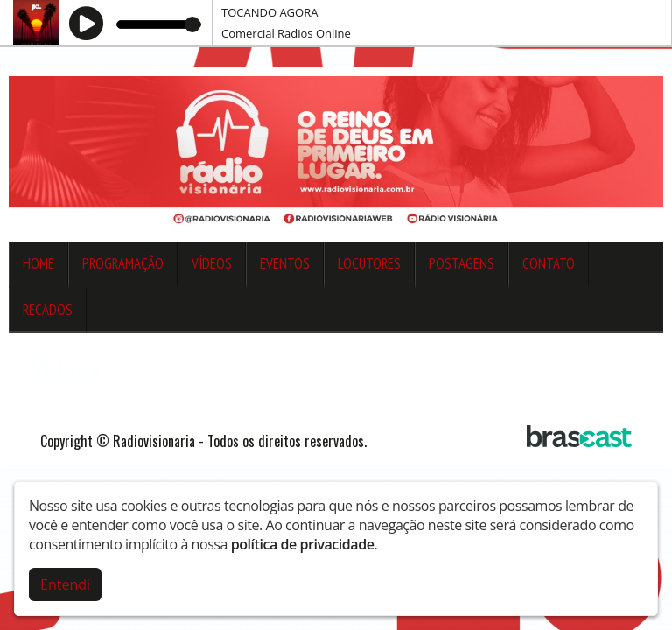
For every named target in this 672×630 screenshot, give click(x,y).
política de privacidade (303, 544)
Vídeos (212, 263)
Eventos (285, 263)
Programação (123, 263)
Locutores (369, 263)
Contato (549, 263)
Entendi (65, 584)
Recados (48, 310)
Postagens (462, 263)
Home (38, 263)
